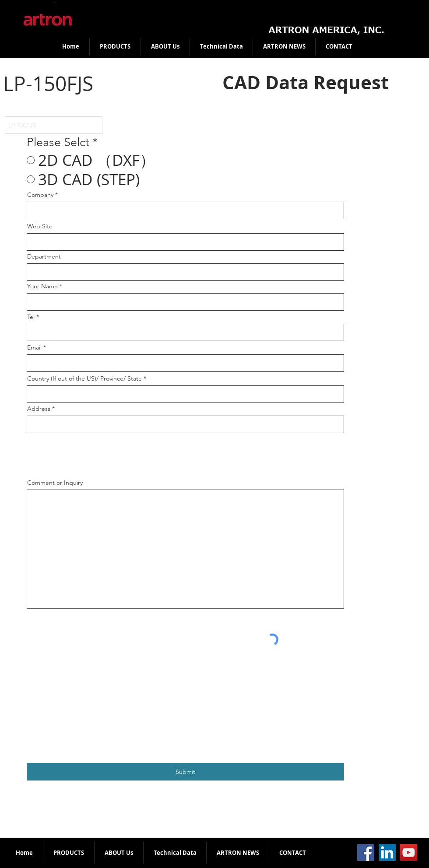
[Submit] (185, 772)
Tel (31, 317)
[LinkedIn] (387, 852)
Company (40, 195)
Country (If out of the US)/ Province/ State (84, 378)
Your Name (42, 286)
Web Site (40, 226)
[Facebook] (366, 852)
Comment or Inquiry (55, 483)
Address (39, 409)
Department (44, 256)
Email (34, 347)
